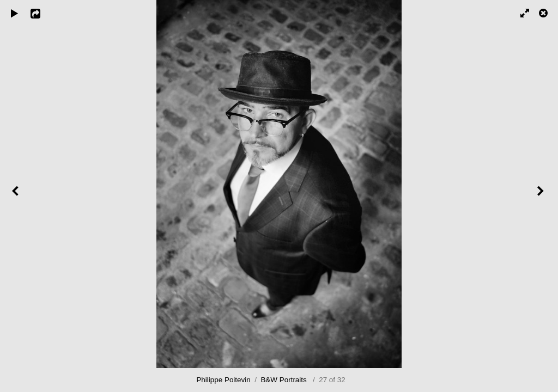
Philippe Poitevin (223, 380)
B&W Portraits (283, 380)
